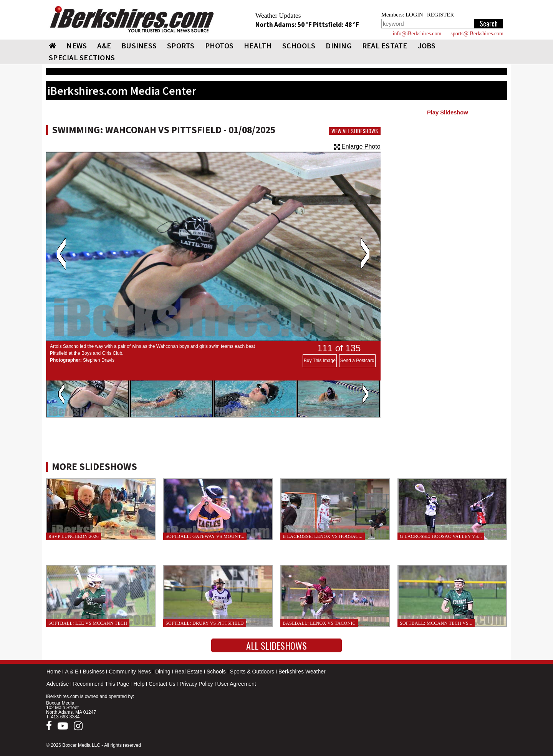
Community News (130, 672)
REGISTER (440, 15)
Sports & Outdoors (252, 672)
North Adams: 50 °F (284, 25)
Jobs (427, 45)
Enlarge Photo (357, 146)
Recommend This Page (101, 684)
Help (139, 684)
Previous (61, 254)
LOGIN (414, 15)
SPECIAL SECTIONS (82, 57)
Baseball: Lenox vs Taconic (319, 623)
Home (54, 672)
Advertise (58, 684)
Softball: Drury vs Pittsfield (205, 623)
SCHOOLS (299, 45)
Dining (163, 672)
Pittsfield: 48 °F (336, 25)
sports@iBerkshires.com (477, 34)
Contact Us (162, 684)
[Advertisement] (448, 181)
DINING (339, 45)
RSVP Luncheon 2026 (74, 536)
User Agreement (237, 684)
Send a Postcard (357, 361)
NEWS (77, 45)
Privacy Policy (196, 684)
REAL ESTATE (385, 45)
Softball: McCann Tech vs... (436, 623)
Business (94, 672)
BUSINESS (139, 45)
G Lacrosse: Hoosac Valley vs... (441, 536)
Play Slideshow (448, 112)
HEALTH (258, 45)
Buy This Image (320, 361)
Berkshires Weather (302, 672)
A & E (72, 672)
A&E (104, 45)
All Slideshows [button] (276, 645)
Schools (216, 672)
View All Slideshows (355, 131)
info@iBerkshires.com (417, 34)
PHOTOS (219, 45)
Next (365, 254)
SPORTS (181, 45)
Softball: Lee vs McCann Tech (88, 623)
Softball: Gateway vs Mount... (205, 536)
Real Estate (189, 672)
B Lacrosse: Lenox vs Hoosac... (323, 536)
